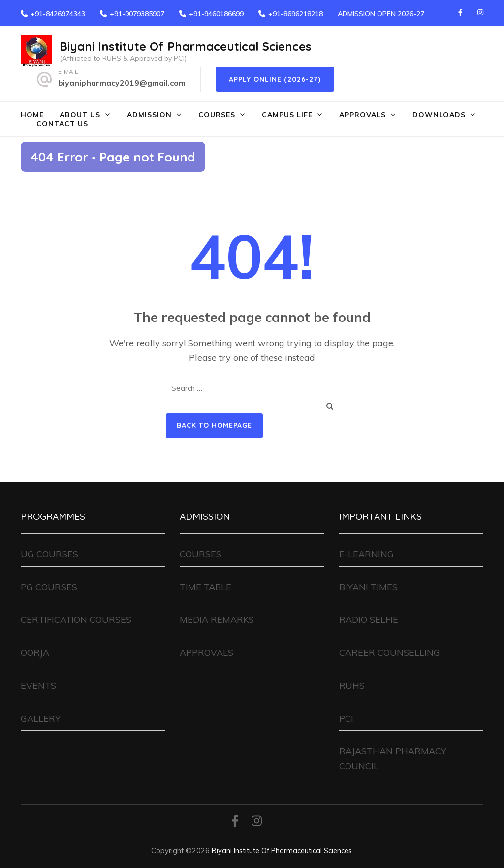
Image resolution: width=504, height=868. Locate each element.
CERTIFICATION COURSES (76, 620)
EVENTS (38, 686)
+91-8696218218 (296, 14)
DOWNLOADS (439, 115)
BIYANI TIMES (368, 587)
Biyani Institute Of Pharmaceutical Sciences (186, 46)
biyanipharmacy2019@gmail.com (122, 83)
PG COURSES (49, 587)
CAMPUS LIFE (287, 115)
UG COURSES (49, 554)
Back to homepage (214, 425)
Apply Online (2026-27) (275, 79)
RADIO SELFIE (369, 620)
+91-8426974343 (58, 14)
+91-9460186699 (216, 14)
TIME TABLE (205, 587)
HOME (32, 115)
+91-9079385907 (137, 14)
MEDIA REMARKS (217, 620)
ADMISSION (149, 115)
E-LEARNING (366, 554)
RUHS (352, 686)
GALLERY (41, 719)
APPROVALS (362, 115)
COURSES (217, 115)
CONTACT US (62, 124)
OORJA (35, 653)
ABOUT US (80, 115)
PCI (346, 719)
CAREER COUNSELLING (390, 653)
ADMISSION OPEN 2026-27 (381, 14)
